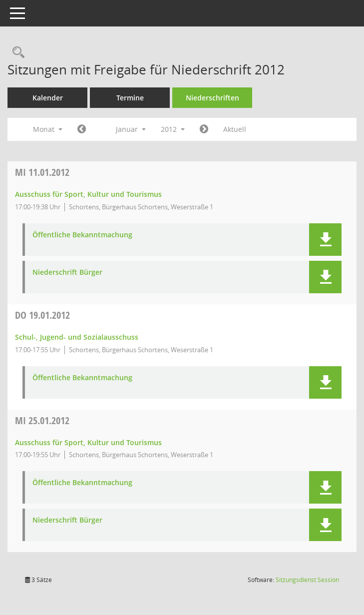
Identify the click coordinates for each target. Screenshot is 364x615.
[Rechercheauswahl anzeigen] (16, 53)
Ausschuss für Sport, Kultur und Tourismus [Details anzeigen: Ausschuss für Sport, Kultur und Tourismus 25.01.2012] (88, 442)
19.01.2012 (42, 315)
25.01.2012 (42, 420)
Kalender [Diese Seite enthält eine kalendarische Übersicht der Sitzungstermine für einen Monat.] (48, 98)
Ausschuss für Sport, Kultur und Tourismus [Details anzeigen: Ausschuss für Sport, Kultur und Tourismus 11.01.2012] (88, 194)
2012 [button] (173, 129)
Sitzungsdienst (307, 580)
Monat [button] (48, 129)
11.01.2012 (42, 172)
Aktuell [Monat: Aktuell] (235, 129)
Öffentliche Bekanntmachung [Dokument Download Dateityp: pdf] (82, 235)
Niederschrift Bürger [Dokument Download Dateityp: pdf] (67, 273)
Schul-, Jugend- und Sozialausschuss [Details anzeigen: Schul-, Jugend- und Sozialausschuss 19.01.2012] (77, 337)
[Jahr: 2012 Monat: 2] (204, 129)
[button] (325, 240)
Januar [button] (131, 129)
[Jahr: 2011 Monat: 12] (82, 129)
